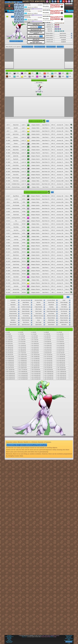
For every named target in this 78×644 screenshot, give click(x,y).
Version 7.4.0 (69, 4)
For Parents (9, 636)
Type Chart (9, 640)
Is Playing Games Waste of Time (9, 8)
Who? (41, 36)
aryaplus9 (63, 40)
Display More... (60, 47)
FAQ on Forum (9, 642)
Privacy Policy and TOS (45, 637)
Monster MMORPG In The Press (54, 636)
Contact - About (44, 636)
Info (18, 2)
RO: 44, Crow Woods (51, 47)
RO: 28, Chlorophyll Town (27, 47)
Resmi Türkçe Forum (69, 638)
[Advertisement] (27, 13)
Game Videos (69, 638)
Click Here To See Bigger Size (16, 41)
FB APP (52, 637)
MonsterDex (9, 638)
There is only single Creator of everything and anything (27, 445)
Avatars (9, 639)
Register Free (69, 637)
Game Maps (9, 638)
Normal (40, 27)
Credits (55, 637)
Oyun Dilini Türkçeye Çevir (9, 5)
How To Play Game (9, 641)
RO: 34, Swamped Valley (40, 47)
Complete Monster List (9, 637)
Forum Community (69, 636)
